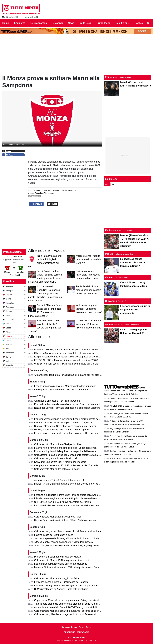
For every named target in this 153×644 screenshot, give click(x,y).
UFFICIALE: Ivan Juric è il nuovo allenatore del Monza (63, 502)
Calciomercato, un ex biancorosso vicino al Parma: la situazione (68, 531)
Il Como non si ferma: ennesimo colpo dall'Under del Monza (65, 448)
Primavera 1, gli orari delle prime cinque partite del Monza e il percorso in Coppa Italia (79, 451)
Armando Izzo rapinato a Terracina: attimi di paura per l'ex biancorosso (71, 375)
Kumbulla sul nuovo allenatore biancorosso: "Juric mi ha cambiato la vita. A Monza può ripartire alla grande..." (91, 404)
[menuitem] (148, 23)
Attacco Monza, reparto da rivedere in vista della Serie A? (89, 259)
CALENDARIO (83, 632)
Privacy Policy (85, 627)
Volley (108, 278)
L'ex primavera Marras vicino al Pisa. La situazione (61, 564)
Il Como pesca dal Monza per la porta (54, 535)
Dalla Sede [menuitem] (85, 23)
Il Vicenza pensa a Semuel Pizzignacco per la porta (61, 582)
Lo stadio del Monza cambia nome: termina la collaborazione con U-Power (73, 506)
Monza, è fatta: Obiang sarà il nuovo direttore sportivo (62, 430)
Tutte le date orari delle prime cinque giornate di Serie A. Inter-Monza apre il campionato (80, 604)
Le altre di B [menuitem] (123, 23)
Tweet (52, 204)
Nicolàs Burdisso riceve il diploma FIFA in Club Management (66, 520)
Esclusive (110, 230)
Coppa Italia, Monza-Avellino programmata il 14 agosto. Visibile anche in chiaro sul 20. (79, 600)
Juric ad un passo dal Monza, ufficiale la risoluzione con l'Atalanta (68, 538)
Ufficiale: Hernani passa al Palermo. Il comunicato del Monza (66, 364)
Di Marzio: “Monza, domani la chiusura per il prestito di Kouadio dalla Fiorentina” (76, 350)
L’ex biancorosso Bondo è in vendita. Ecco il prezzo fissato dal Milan (70, 419)
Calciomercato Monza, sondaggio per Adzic (57, 578)
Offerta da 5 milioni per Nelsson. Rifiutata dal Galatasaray (64, 353)
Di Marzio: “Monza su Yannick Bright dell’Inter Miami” (62, 589)
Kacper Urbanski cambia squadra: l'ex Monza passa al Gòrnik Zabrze (70, 357)
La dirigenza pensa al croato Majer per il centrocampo (62, 390)
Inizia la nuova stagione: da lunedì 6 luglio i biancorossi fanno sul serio (71, 498)
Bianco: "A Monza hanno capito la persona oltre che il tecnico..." (68, 484)
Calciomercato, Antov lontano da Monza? (56, 458)
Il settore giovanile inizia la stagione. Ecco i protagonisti (63, 423)
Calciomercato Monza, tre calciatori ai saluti (57, 469)
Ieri (113, 184)
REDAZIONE (69, 632)
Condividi (36, 204)
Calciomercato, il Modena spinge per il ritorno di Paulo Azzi (65, 614)
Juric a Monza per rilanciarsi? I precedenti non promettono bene (88, 275)
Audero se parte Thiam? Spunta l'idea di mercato (60, 480)
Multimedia (111, 325)
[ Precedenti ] (14, 275)
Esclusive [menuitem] (20, 23)
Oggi (107, 184)
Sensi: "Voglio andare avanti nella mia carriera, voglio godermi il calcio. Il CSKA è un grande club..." (86, 546)
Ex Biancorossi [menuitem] (39, 23)
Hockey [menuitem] (139, 23)
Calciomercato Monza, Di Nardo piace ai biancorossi (62, 560)
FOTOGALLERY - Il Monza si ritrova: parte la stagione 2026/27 (67, 360)
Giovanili (110, 301)
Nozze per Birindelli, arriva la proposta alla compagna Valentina (67, 408)
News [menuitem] (71, 23)
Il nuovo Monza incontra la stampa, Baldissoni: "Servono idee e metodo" (89, 324)
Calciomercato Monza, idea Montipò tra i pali (58, 517)
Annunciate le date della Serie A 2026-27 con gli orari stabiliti (66, 607)
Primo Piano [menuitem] (103, 23)
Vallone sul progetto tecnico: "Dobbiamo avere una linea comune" (89, 309)
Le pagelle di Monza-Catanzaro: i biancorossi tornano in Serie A (134, 262)
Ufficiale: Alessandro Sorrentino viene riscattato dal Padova (65, 426)
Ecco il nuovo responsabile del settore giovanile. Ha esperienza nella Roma (74, 433)
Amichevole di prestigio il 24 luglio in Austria (57, 401)
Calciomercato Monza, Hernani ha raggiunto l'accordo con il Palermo (70, 611)
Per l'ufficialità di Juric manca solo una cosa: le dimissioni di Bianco (89, 290)
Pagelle (109, 254)
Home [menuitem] (6, 23)
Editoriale (110, 77)
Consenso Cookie (69, 627)
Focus (39, 190)
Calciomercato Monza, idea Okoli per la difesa (58, 444)
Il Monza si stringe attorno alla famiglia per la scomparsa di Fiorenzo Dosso (73, 586)
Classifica (9, 281)
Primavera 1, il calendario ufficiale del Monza (58, 557)
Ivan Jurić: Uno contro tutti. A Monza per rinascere (60, 462)
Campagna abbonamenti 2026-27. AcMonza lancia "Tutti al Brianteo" (70, 465)
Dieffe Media (80, 637)
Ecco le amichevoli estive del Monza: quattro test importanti (65, 386)
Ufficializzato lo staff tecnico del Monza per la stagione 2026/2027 (68, 455)
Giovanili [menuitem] (58, 23)
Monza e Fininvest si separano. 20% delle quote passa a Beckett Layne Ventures (77, 567)
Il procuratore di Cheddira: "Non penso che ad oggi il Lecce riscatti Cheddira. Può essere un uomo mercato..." (45, 294)
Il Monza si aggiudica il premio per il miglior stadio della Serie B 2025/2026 (73, 495)
